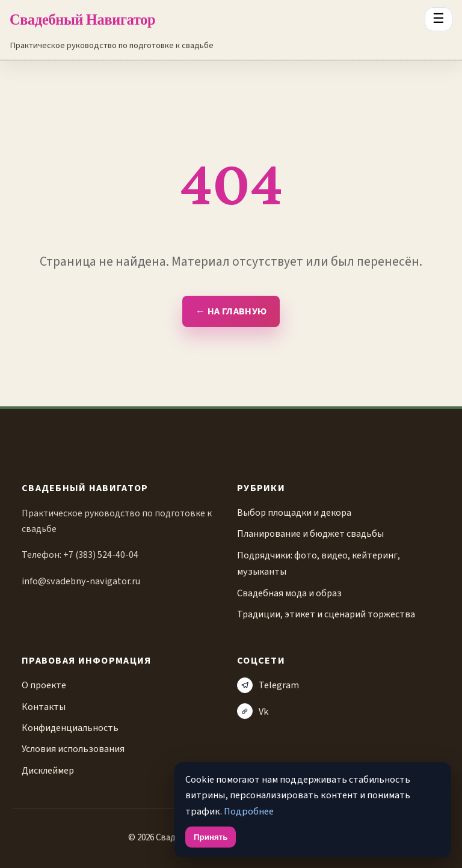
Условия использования (73, 749)
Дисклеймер (48, 770)
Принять (211, 837)
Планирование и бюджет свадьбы (310, 533)
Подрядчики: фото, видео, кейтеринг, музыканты (319, 563)
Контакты (44, 707)
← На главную (231, 311)
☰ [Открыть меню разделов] (439, 19)
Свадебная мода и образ (289, 593)
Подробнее (249, 811)
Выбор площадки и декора (294, 512)
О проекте (44, 685)
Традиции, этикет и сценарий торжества (326, 614)
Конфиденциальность (70, 728)
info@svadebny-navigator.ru (81, 581)
